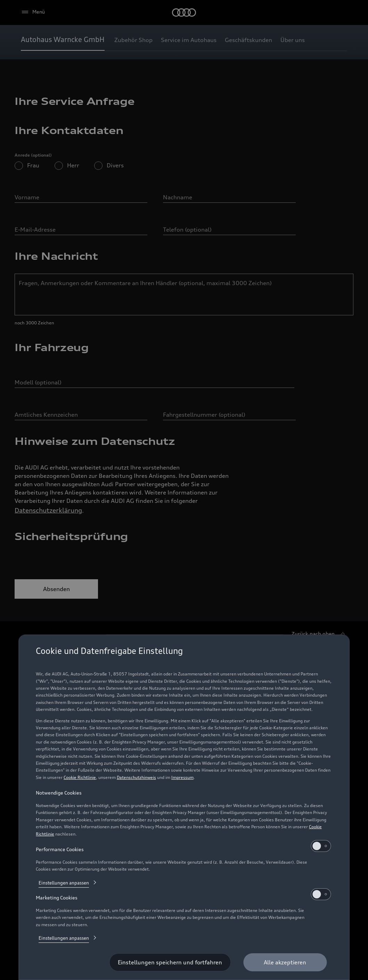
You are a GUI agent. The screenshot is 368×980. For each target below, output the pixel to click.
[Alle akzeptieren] (285, 962)
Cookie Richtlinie (80, 777)
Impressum (182, 777)
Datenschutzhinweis (136, 777)
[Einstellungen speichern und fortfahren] (170, 962)
